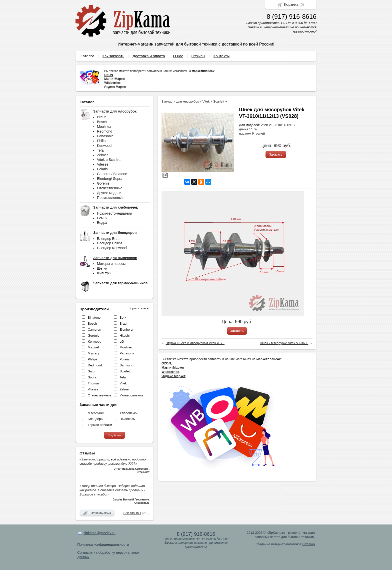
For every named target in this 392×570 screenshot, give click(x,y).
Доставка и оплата (149, 56)
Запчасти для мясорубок (180, 101)
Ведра (102, 223)
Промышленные (110, 198)
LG (122, 342)
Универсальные (131, 395)
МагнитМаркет (115, 79)
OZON (109, 75)
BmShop (308, 544)
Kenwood (104, 146)
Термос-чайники (100, 425)
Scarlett (125, 371)
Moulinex (104, 127)
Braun (102, 117)
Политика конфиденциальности (103, 544)
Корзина (291, 4)
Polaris (102, 169)
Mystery (93, 353)
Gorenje (103, 183)
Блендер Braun (109, 239)
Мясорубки (96, 413)
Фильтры (104, 273)
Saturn (92, 371)
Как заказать (113, 56)
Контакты (222, 56)
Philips (102, 141)
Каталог (87, 56)
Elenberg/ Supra (110, 179)
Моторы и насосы (111, 264)
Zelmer (102, 155)
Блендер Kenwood (112, 248)
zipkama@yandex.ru (99, 533)
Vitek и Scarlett (109, 160)
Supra (92, 377)
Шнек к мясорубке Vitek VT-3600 (284, 343)
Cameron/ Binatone (112, 174)
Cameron (94, 330)
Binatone (94, 318)
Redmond (105, 131)
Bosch (102, 122)
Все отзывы (132, 513)
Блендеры (95, 419)
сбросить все (139, 308)
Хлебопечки (128, 413)
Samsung (126, 365)
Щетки (102, 268)
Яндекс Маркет (115, 87)
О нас (178, 56)
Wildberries (112, 83)
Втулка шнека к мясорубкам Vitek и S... (195, 343)
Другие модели (109, 193)
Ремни (102, 218)
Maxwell (94, 347)
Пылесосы (127, 419)
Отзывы (198, 56)
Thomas (94, 383)
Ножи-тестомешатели (114, 213)
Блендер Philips (110, 243)
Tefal (101, 150)
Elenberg (126, 330)
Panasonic (105, 136)
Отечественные (110, 188)
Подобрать (114, 435)
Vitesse (103, 164)
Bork (123, 318)
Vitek (123, 383)
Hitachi (124, 336)
